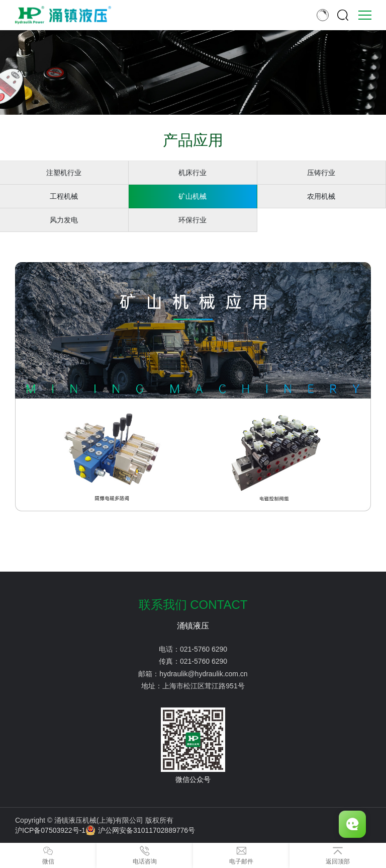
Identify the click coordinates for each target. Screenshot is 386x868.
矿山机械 (192, 196)
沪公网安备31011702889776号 (140, 830)
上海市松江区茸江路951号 (203, 686)
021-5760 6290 (204, 649)
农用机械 (321, 196)
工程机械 (64, 196)
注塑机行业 (64, 173)
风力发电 (64, 220)
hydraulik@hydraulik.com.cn (203, 674)
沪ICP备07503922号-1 (50, 830)
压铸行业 (321, 173)
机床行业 (192, 173)
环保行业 (192, 220)
